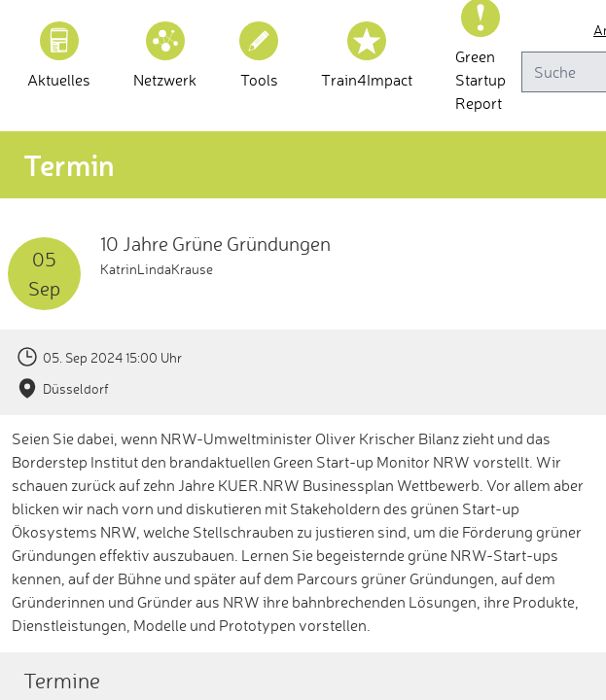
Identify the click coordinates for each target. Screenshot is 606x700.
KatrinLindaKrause (157, 269)
